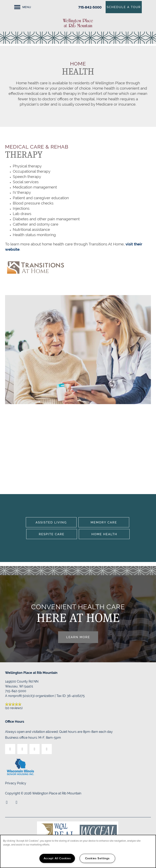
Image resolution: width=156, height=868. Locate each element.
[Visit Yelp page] (22, 749)
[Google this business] (47, 749)
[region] (78, 851)
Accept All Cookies (57, 858)
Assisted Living (51, 522)
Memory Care (104, 522)
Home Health (104, 534)
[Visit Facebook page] (10, 749)
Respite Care (52, 534)
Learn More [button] (78, 637)
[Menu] (23, 7)
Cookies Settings (97, 858)
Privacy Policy (16, 783)
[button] (124, 7)
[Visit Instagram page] (35, 749)
